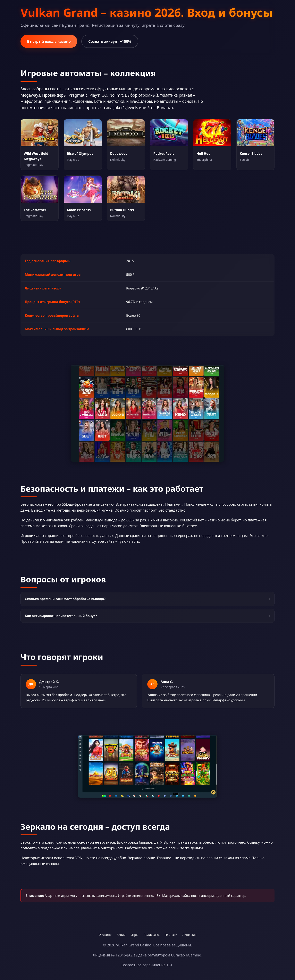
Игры (134, 935)
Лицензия (189, 935)
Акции (121, 935)
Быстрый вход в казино (49, 41)
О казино (105, 935)
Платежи (171, 935)
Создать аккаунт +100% (110, 41)
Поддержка (151, 935)
